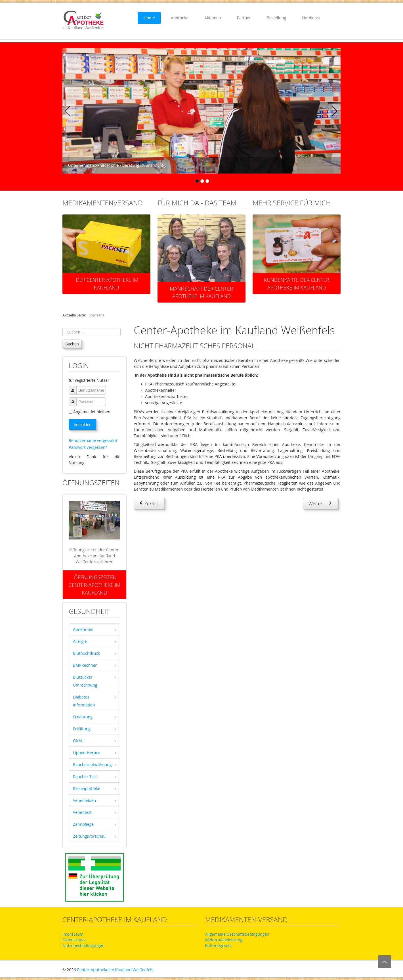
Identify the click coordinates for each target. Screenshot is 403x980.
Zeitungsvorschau (89, 836)
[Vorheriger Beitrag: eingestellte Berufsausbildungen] (149, 503)
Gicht (78, 741)
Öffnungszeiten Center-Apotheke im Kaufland (95, 585)
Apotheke (180, 18)
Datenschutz (74, 940)
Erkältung (82, 729)
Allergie (80, 641)
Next (333, 111)
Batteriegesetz (218, 945)
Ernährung (83, 717)
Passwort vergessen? (88, 447)
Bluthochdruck (86, 653)
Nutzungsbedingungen (83, 945)
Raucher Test (85, 776)
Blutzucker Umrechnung (85, 681)
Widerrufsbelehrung (224, 940)
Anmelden (82, 425)
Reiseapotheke (87, 788)
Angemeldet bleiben (92, 412)
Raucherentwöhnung (92, 765)
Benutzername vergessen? (93, 440)
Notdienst (311, 18)
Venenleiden (84, 800)
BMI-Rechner (85, 665)
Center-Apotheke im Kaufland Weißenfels (115, 970)
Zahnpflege (83, 824)
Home (149, 18)
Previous (70, 111)
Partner (244, 18)
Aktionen (213, 18)
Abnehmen (83, 629)
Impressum (73, 934)
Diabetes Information (84, 701)
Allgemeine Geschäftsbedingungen (237, 934)
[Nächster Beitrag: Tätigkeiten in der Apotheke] (320, 503)
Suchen (72, 344)
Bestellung (276, 18)
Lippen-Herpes (87, 753)
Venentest (82, 812)
